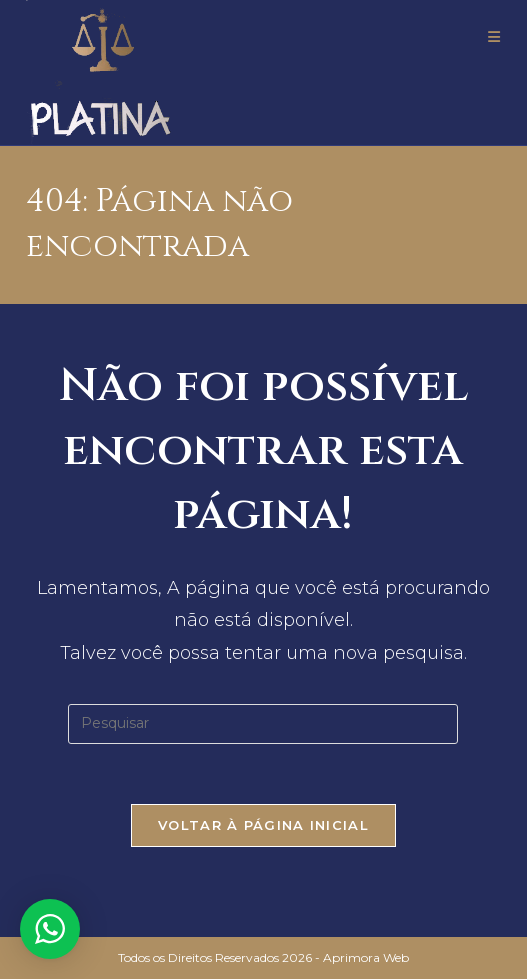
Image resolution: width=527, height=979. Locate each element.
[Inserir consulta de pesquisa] (263, 724)
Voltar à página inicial (263, 825)
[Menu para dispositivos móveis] (494, 37)
